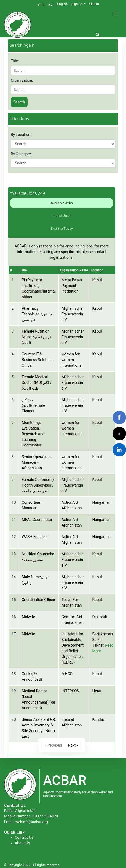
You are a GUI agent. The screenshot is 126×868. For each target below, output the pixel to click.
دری (51, 4)
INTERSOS (70, 691)
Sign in (94, 4)
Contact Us (24, 837)
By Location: (21, 135)
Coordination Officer (39, 600)
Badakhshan (102, 634)
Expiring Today (62, 228)
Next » (73, 745)
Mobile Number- (31, 816)
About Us (22, 843)
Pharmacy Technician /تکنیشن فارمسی (38, 314)
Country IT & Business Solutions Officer (38, 360)
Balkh (97, 640)
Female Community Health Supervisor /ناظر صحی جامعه (38, 485)
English (62, 4)
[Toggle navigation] (116, 14)
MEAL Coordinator (37, 520)
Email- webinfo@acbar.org (26, 822)
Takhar (98, 645)
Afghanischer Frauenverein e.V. (73, 314)
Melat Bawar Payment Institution (72, 286)
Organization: (22, 80)
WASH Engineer (35, 537)
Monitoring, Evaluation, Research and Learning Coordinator (33, 434)
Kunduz (98, 719)
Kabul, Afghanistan (20, 811)
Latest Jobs (62, 216)
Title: (15, 61)
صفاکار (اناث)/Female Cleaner (33, 405)
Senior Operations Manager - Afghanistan (37, 462)
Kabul (97, 280)
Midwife (28, 617)
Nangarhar (101, 502)
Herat (97, 691)
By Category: (21, 154)
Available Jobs (62, 203)
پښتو (41, 4)
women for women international (72, 360)
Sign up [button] (77, 4)
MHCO (67, 674)
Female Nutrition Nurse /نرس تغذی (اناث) (36, 337)
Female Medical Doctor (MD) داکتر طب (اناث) (36, 383)
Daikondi (99, 617)
